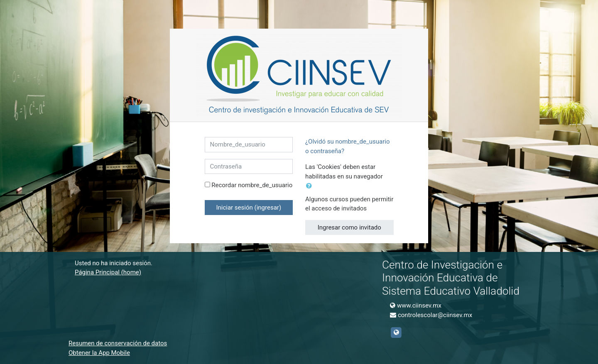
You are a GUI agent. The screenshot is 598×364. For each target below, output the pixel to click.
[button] (311, 186)
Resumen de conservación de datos (118, 343)
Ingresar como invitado (349, 227)
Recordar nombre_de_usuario (252, 185)
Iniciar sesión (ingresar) (249, 208)
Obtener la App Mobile (99, 353)
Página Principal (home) (108, 272)
